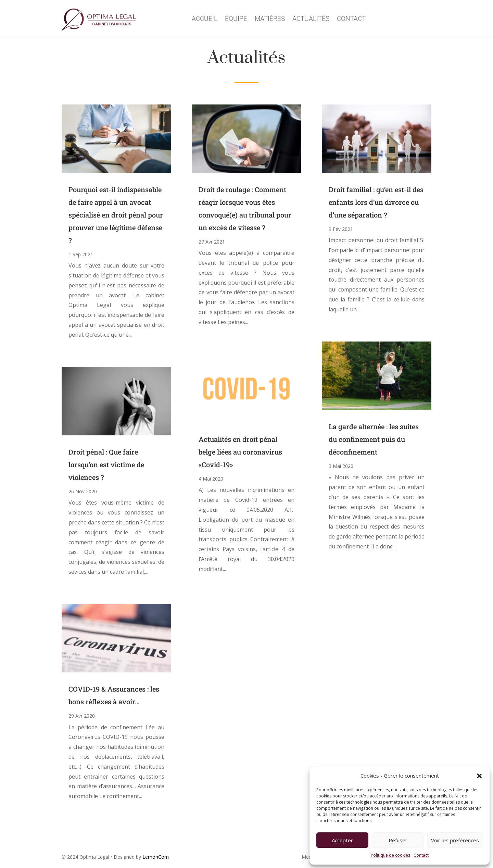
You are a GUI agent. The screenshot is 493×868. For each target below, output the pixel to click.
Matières (270, 20)
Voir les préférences (455, 840)
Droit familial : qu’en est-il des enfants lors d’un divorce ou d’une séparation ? (376, 202)
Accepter (342, 840)
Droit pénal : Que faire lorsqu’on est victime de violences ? (106, 464)
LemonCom (156, 857)
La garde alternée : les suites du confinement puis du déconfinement (374, 439)
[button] (479, 776)
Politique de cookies (390, 855)
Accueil (205, 20)
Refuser (398, 840)
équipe (236, 20)
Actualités (311, 20)
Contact (421, 855)
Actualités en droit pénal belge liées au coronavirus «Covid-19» (240, 452)
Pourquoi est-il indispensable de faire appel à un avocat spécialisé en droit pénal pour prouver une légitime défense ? (116, 215)
